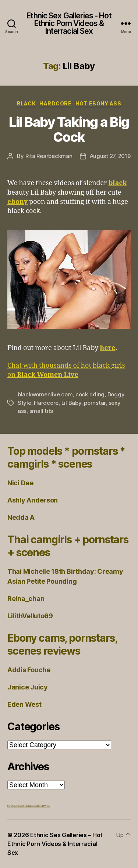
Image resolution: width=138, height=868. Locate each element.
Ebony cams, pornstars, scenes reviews (62, 644)
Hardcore (55, 103)
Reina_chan (26, 599)
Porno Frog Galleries (15, 806)
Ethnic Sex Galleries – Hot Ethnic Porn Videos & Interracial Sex (55, 844)
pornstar (95, 403)
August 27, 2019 (110, 156)
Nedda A (21, 517)
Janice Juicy (28, 687)
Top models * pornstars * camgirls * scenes (66, 458)
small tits (41, 411)
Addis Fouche (29, 670)
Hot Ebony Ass (98, 103)
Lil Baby (71, 403)
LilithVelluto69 (30, 616)
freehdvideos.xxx (30, 806)
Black (26, 103)
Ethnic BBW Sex (43, 806)
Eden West (24, 704)
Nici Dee (20, 483)
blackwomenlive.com (45, 394)
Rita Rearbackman (49, 156)
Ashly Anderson (33, 500)
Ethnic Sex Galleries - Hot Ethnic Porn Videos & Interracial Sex (69, 23)
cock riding (90, 394)
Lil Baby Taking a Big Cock (69, 129)
